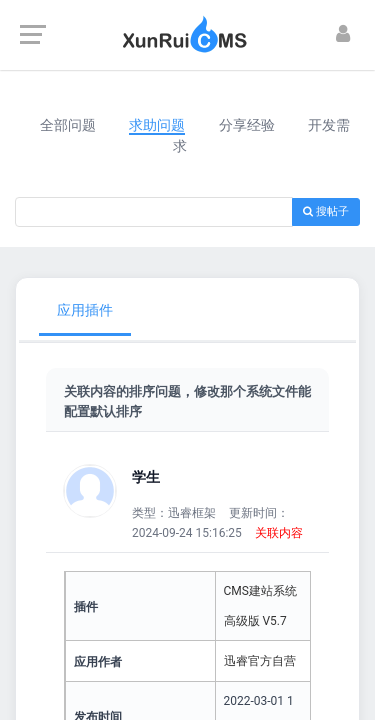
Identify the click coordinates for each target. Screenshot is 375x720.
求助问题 (157, 125)
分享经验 (247, 125)
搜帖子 (326, 211)
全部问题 (68, 125)
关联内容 (279, 533)
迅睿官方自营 (260, 661)
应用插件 (85, 310)
